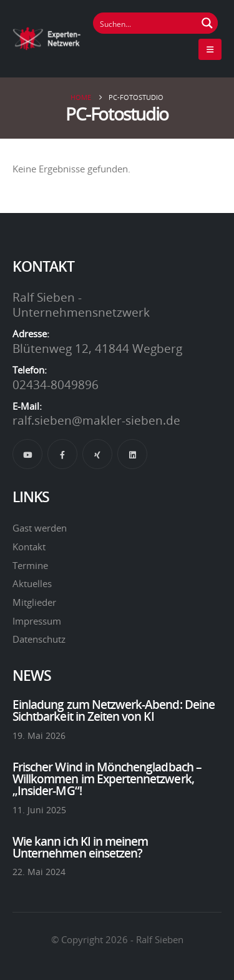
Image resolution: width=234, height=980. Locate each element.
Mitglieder (34, 602)
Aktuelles (32, 583)
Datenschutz (39, 639)
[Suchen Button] (207, 23)
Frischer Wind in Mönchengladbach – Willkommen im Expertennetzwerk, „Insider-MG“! (107, 779)
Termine (30, 565)
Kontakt (29, 547)
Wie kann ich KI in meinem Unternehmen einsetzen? (80, 847)
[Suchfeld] (145, 23)
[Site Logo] (47, 38)
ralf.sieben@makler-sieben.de (96, 420)
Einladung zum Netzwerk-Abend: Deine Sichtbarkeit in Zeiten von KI (114, 710)
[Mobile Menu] (210, 49)
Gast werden (40, 528)
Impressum (37, 621)
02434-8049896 (56, 385)
